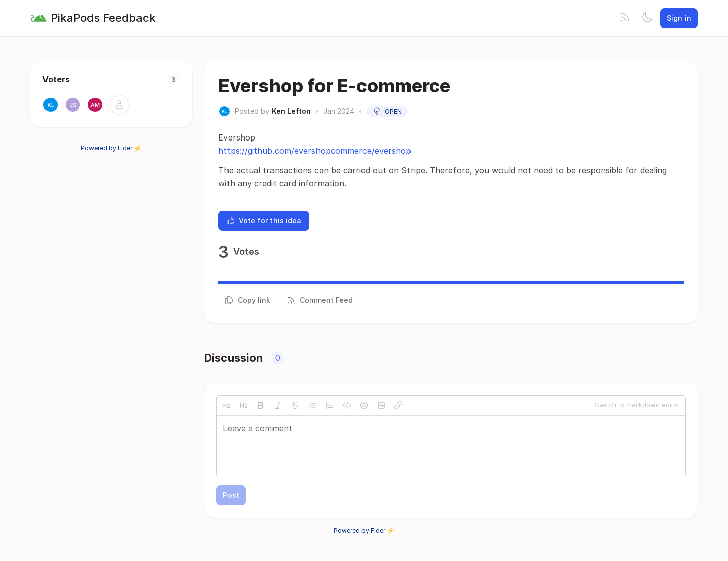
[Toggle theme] (647, 18)
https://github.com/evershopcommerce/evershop (315, 151)
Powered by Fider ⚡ (111, 148)
